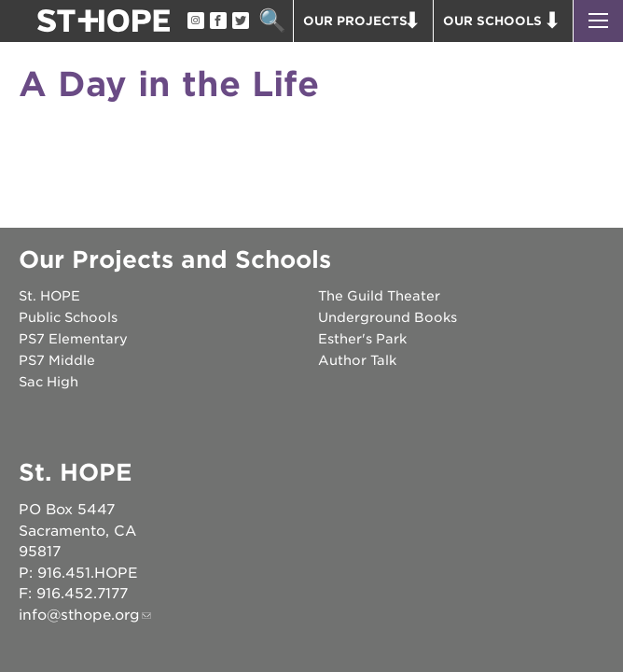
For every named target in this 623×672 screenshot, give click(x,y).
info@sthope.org (79, 615)
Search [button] (272, 21)
